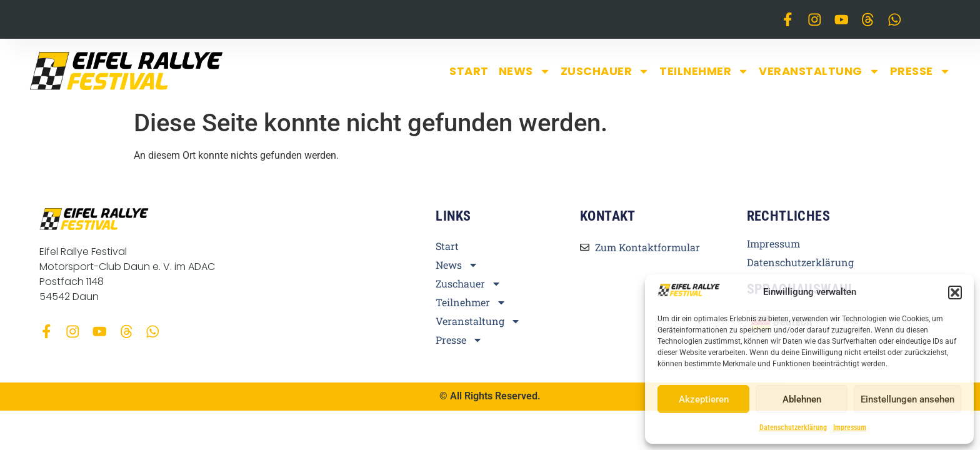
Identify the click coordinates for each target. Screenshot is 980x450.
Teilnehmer (704, 71)
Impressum (850, 427)
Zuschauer (605, 71)
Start (469, 71)
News (525, 71)
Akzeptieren (704, 399)
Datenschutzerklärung (793, 427)
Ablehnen (802, 399)
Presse (920, 71)
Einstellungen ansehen (907, 399)
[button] (955, 292)
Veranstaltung (819, 71)
